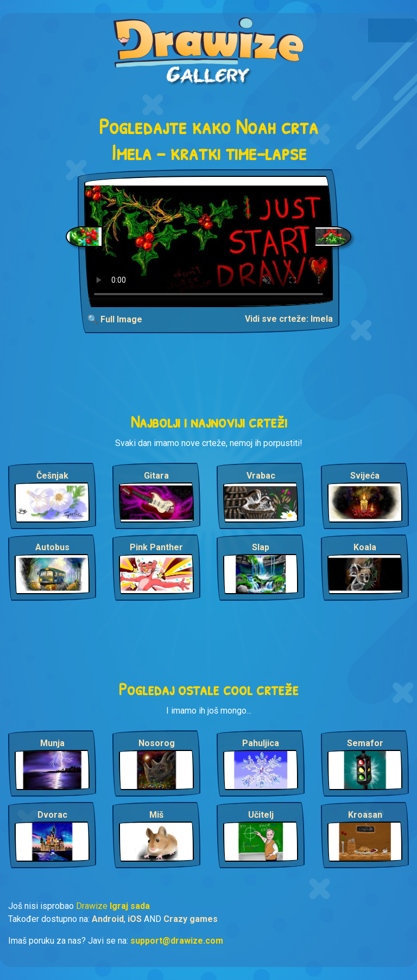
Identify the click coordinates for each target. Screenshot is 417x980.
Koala (365, 547)
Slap (261, 547)
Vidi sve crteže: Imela (289, 319)
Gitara (156, 476)
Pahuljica (261, 743)
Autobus (52, 547)
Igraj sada (130, 906)
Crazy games (191, 919)
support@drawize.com (177, 941)
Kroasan (365, 815)
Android (108, 919)
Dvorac (52, 815)
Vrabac (261, 476)
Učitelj (261, 815)
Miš (156, 815)
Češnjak (52, 476)
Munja (52, 743)
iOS (135, 919)
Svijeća (365, 476)
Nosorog (157, 743)
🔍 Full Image (115, 319)
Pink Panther (156, 547)
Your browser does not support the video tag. (208, 241)
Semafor (365, 743)
